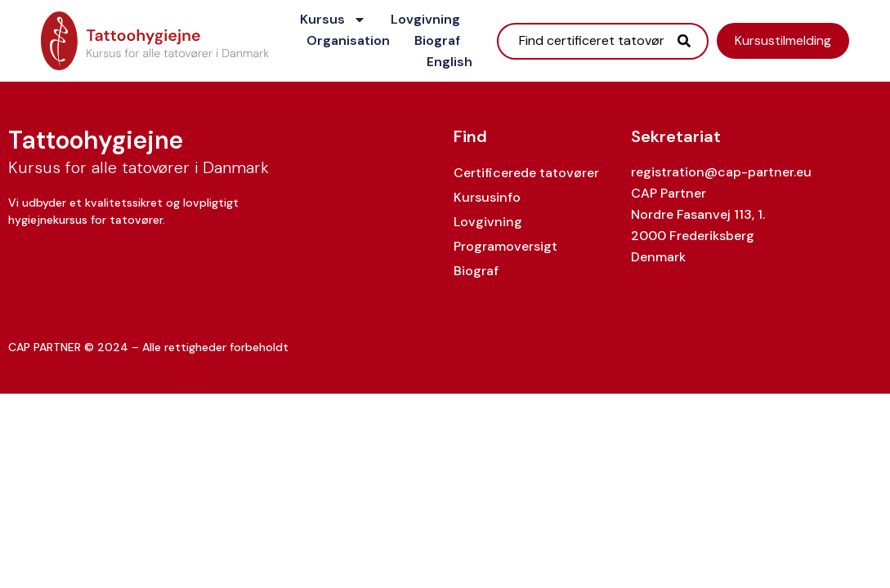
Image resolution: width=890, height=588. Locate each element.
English (449, 62)
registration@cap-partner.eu (721, 172)
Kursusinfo (487, 197)
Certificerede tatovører (526, 173)
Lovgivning (425, 19)
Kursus (333, 20)
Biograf (437, 40)
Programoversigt (505, 246)
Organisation (348, 40)
